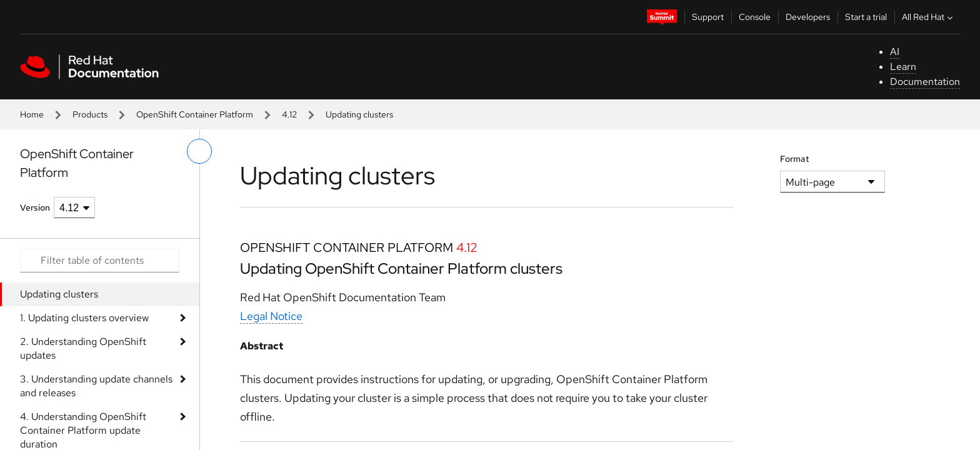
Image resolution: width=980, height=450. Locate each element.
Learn (903, 67)
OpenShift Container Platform (195, 114)
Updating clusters (59, 294)
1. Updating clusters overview (84, 318)
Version (35, 207)
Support (708, 17)
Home (32, 114)
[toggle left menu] (199, 151)
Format (795, 159)
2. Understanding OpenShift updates (83, 348)
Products (90, 114)
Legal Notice (271, 316)
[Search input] (100, 261)
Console (755, 17)
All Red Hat (929, 17)
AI (895, 52)
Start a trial (866, 17)
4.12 (289, 114)
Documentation (925, 82)
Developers (808, 17)
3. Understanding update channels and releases (96, 386)
